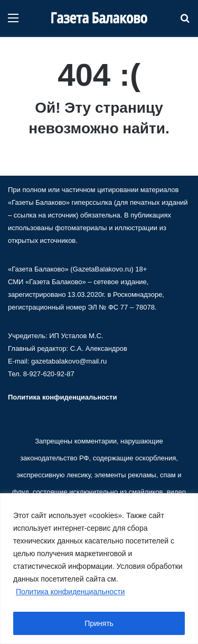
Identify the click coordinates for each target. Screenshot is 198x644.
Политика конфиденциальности (70, 592)
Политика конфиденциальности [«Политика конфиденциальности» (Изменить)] (62, 397)
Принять (99, 623)
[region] (99, 569)
